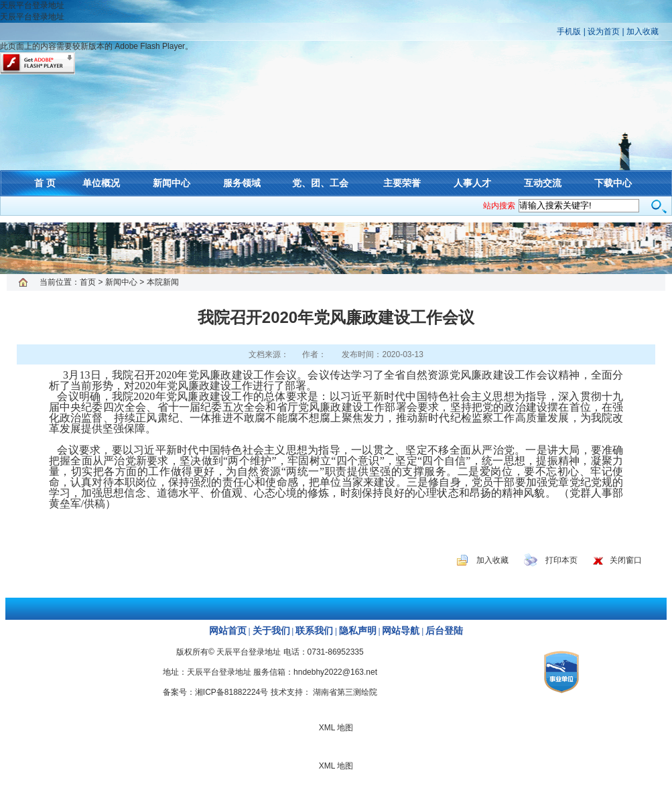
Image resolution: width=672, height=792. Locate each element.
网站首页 (228, 631)
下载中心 (613, 183)
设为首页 (604, 31)
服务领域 (242, 183)
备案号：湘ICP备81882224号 (215, 692)
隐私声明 (358, 631)
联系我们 (314, 631)
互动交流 (543, 183)
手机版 (569, 31)
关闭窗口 (626, 560)
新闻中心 (172, 183)
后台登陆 (444, 631)
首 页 (45, 183)
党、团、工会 (320, 183)
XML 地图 (336, 248)
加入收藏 (643, 31)
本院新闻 (163, 282)
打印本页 (561, 560)
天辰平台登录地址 (32, 5)
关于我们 (271, 631)
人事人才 (472, 183)
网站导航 (401, 631)
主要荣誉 (402, 183)
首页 (88, 282)
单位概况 (101, 183)
